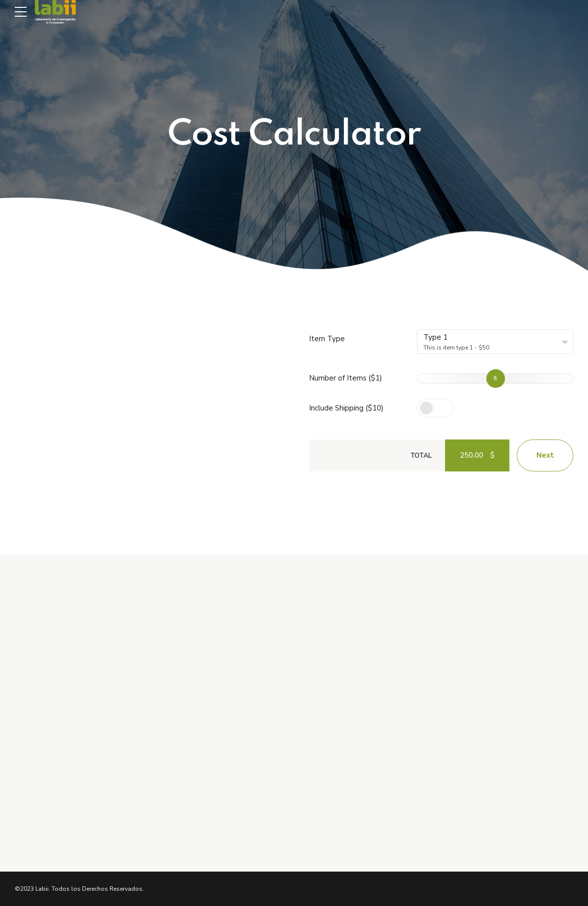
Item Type (327, 339)
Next (545, 455)
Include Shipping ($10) (346, 408)
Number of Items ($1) (346, 378)
